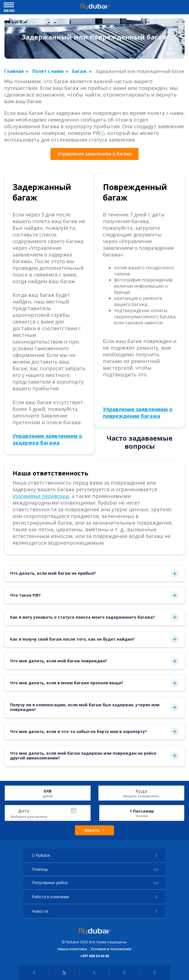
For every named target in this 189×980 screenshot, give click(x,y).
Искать (94, 830)
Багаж (79, 71)
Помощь (40, 869)
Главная (14, 71)
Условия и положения (111, 949)
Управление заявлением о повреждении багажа (138, 413)
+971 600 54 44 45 (94, 956)
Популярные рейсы (50, 883)
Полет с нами (48, 71)
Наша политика (72, 949)
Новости (40, 911)
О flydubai (41, 855)
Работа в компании (50, 897)
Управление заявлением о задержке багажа (47, 439)
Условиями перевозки (41, 496)
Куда (141, 791)
